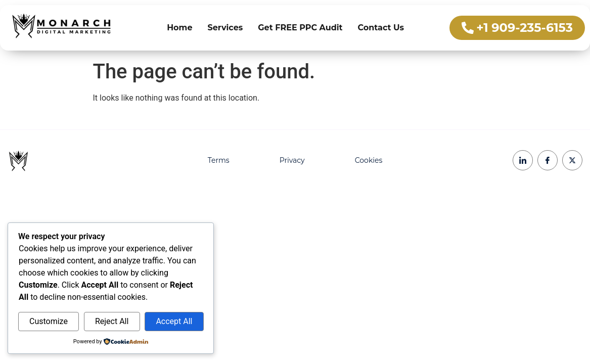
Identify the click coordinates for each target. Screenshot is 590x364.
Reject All (112, 321)
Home (179, 28)
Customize (49, 321)
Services (225, 28)
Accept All (174, 321)
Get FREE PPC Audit (300, 28)
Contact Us (381, 28)
